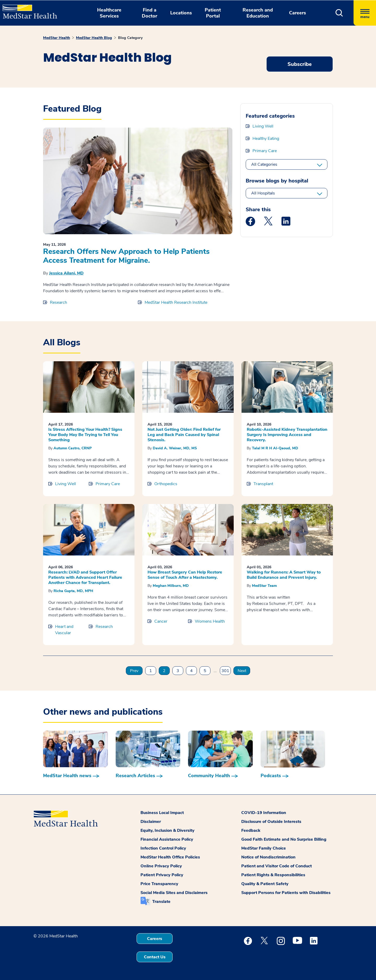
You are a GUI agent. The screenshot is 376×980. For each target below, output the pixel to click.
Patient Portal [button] (213, 13)
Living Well (263, 126)
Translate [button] (161, 902)
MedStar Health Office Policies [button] (170, 857)
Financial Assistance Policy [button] (167, 839)
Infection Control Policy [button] (163, 848)
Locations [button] (181, 13)
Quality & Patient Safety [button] (265, 884)
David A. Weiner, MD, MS (175, 448)
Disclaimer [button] (151, 822)
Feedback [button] (251, 830)
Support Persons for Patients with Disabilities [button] (286, 893)
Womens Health (210, 621)
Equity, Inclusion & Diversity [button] (168, 830)
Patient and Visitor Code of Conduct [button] (277, 866)
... (215, 671)
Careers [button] (298, 13)
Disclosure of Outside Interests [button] (271, 822)
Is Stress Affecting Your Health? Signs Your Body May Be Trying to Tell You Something (85, 435)
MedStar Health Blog (94, 38)
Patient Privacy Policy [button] (162, 875)
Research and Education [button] (258, 13)
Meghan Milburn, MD (171, 586)
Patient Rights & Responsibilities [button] (273, 875)
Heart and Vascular (64, 630)
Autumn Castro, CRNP (73, 448)
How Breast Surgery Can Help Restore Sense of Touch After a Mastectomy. (185, 575)
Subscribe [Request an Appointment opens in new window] (300, 64)
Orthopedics (166, 484)
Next (242, 671)
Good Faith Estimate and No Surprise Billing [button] (284, 839)
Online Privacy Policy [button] (161, 866)
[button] (339, 13)
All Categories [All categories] (264, 164)
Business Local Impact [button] (162, 813)
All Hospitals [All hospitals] (263, 193)
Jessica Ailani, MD (66, 273)
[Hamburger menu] (365, 13)
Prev (134, 671)
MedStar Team (264, 586)
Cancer (161, 621)
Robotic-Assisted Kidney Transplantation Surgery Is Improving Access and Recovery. (287, 435)
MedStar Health (57, 38)
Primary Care (265, 151)
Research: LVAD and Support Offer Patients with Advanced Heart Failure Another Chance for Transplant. (85, 577)
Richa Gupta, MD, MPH (73, 591)
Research (58, 302)
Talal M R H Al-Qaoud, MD (275, 448)
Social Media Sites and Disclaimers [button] (174, 893)
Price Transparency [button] (159, 884)
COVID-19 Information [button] (264, 813)
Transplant (263, 484)
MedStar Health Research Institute (176, 302)
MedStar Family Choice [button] (264, 848)
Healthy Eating (266, 139)
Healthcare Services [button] (109, 13)
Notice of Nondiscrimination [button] (268, 857)
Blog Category (130, 38)
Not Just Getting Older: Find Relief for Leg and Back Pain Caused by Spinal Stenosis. (184, 435)
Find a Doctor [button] (149, 13)
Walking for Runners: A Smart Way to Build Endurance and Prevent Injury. (284, 575)
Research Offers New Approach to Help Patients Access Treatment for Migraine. (126, 256)
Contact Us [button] (155, 957)
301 (225, 671)
